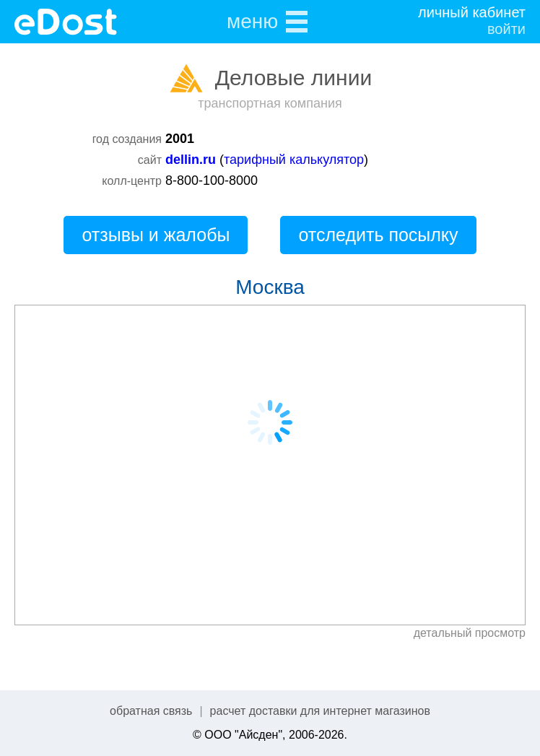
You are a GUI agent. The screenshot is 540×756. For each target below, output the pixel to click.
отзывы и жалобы (156, 235)
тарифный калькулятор (294, 160)
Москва (270, 287)
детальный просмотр (470, 633)
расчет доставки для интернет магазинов (320, 711)
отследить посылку (378, 235)
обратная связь (151, 711)
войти (506, 29)
